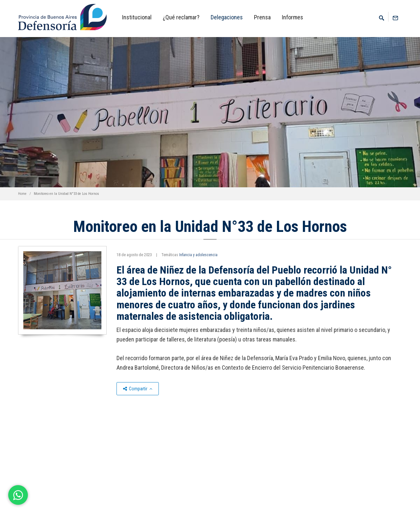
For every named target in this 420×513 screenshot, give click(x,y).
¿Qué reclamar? (181, 17)
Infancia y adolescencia (198, 255)
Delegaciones (227, 17)
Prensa (262, 17)
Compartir (138, 389)
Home (22, 194)
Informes (293, 17)
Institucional (137, 17)
